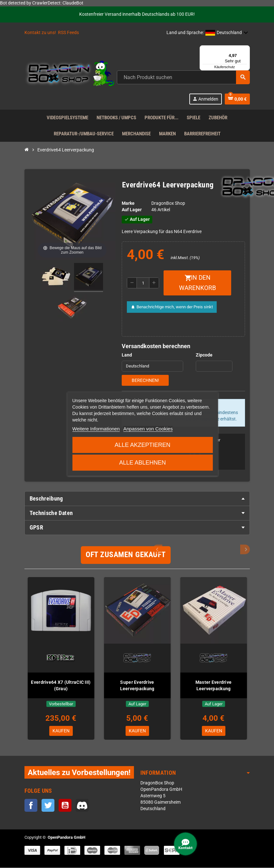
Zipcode (204, 355)
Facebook (31, 806)
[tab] (137, 499)
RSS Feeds (68, 33)
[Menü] (246, 49)
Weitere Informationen (96, 429)
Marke (128, 203)
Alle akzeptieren (142, 445)
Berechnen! (145, 380)
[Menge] (143, 283)
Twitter (48, 806)
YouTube (65, 806)
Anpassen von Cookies (148, 429)
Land (127, 355)
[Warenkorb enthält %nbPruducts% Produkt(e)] (237, 99)
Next (245, 549)
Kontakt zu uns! (40, 33)
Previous (234, 549)
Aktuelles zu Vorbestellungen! (79, 773)
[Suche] (183, 77)
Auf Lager (132, 210)
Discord (82, 806)
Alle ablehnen (142, 463)
